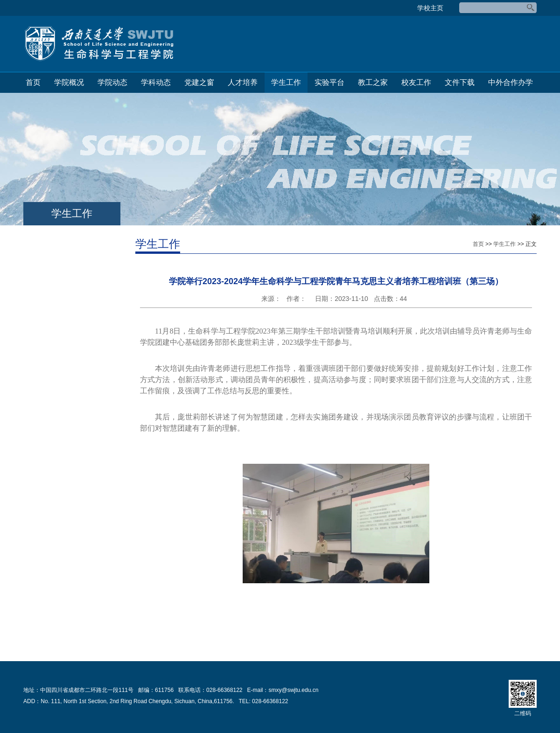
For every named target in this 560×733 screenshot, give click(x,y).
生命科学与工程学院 (99, 44)
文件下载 (460, 82)
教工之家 (373, 82)
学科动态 (156, 82)
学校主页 (430, 8)
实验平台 (329, 82)
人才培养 (243, 82)
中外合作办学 (511, 82)
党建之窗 (199, 82)
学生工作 (286, 82)
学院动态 (112, 82)
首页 (33, 82)
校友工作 (416, 82)
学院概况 (69, 82)
